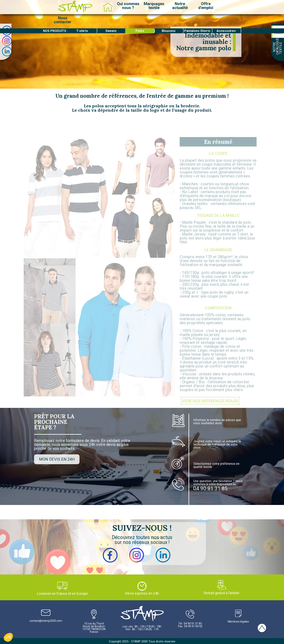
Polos (140, 31)
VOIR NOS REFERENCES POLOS (210, 406)
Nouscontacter (63, 20)
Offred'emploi (206, 6)
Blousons (169, 31)
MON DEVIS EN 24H (57, 459)
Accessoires (226, 31)
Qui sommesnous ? (128, 6)
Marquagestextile (154, 6)
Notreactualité (180, 6)
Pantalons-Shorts (197, 31)
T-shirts (82, 31)
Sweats (111, 31)
